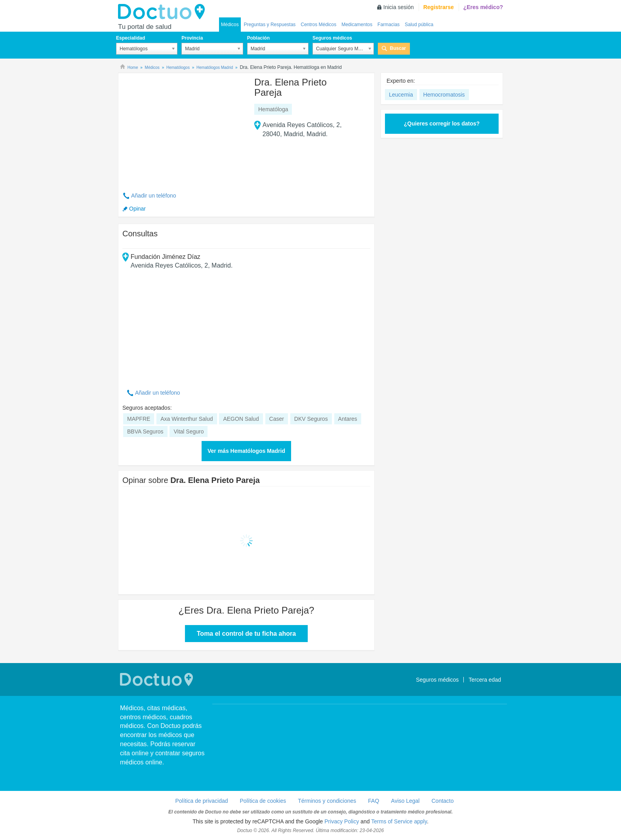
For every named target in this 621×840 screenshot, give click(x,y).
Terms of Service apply (399, 821)
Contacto (442, 801)
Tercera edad (485, 680)
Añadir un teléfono (154, 196)
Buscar (398, 48)
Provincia (192, 38)
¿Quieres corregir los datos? (442, 124)
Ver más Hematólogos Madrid (246, 451)
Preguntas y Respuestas (270, 25)
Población (258, 38)
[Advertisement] (183, 128)
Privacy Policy (342, 821)
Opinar (137, 209)
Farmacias (389, 25)
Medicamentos (357, 25)
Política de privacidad (201, 801)
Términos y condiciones (327, 801)
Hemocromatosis (444, 95)
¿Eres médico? (483, 7)
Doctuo (164, 12)
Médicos (230, 25)
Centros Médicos (318, 25)
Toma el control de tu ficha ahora (246, 634)
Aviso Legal (405, 801)
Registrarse (439, 7)
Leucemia (401, 95)
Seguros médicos (332, 38)
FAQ (373, 801)
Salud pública (419, 25)
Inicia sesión (399, 7)
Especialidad (130, 38)
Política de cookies (263, 801)
